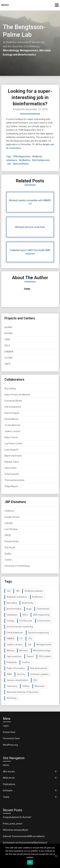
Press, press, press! (13, 824)
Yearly (6, 797)
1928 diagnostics (21, 156)
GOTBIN (8, 358)
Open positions (21, 164)
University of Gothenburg (17, 566)
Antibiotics (25, 160)
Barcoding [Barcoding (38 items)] (12, 603)
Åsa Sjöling (10, 388)
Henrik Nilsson (12, 419)
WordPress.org (10, 745)
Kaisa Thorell (11, 437)
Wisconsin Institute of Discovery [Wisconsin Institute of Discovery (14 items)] (22, 692)
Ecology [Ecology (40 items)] (10, 621)
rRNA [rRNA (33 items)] (9, 674)
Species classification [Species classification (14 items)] (17, 680)
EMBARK (9, 352)
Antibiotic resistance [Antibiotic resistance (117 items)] (17, 597)
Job (9, 164)
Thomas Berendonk (14, 480)
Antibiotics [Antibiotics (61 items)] (38, 597)
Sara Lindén (10, 468)
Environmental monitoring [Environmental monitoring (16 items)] (20, 627)
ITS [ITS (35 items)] (21, 639)
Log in (6, 726)
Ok (30, 862)
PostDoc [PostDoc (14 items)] (26, 662)
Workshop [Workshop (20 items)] (12, 698)
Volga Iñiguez (11, 486)
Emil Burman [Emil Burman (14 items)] (26, 621)
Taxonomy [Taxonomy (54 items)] (12, 686)
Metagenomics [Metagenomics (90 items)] (44, 644)
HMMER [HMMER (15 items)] (11, 639)
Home (6, 765)
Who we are (9, 772)
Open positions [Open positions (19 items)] (14, 656)
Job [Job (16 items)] (29, 644)
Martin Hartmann (13, 456)
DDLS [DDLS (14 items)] (25, 615)
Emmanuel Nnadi (13, 401)
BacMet (8, 327)
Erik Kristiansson (41, 160)
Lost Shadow (11, 529)
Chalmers (9, 511)
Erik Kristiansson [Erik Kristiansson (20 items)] (15, 633)
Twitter (8, 560)
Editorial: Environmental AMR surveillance (24, 836)
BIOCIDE (9, 333)
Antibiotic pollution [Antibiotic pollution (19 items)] (34, 591)
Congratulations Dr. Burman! (17, 817)
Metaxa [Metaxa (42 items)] (10, 650)
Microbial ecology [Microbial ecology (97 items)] (42, 650)
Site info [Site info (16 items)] (21, 674)
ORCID (8, 535)
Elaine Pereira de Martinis (17, 395)
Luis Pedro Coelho (14, 443)
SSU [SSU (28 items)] (35, 680)
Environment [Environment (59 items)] (44, 621)
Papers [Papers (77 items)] (30, 656)
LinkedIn (9, 523)
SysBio (8, 554)
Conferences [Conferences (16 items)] (43, 609)
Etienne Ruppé (12, 413)
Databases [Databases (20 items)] (12, 615)
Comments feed (11, 738)
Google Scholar (12, 517)
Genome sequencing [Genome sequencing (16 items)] (38, 633)
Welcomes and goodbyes (16, 830)
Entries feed (9, 732)
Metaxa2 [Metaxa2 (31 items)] (24, 650)
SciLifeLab (10, 548)
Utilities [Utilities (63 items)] (26, 686)
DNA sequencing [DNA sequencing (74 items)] (41, 615)
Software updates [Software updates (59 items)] (39, 674)
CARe (7, 339)
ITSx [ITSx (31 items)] (30, 639)
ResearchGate (12, 541)
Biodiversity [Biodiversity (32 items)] (28, 603)
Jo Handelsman (12, 425)
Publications (9, 784)
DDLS (7, 346)
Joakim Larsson (12, 431)
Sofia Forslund (12, 474)
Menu (5, 5)
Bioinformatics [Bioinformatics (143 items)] (14, 609)
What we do (9, 778)
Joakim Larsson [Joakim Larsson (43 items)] (15, 644)
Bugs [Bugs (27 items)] (29, 609)
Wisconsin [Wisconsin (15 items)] (40, 686)
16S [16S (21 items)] (9, 591)
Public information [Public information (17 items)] (16, 668)
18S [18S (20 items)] (18, 591)
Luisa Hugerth (11, 450)
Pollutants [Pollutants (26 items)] (12, 662)
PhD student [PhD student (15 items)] (45, 656)
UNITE (8, 364)
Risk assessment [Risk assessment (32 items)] (39, 668)
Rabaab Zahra (12, 462)
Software (8, 790)
